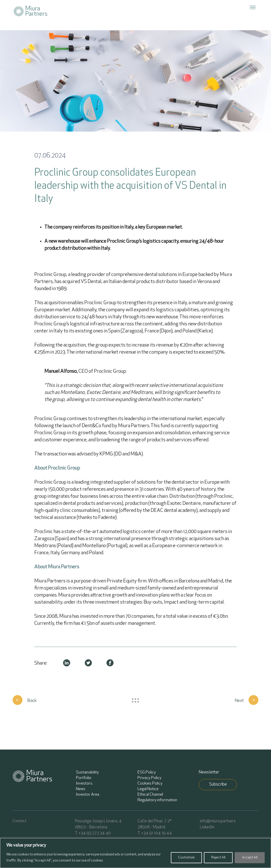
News (81, 789)
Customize (186, 858)
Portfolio (84, 778)
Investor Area (88, 795)
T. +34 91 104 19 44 (155, 833)
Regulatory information (157, 800)
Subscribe (218, 784)
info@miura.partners (218, 821)
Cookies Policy (150, 784)
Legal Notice (148, 789)
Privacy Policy (150, 778)
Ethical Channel (150, 795)
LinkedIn (207, 827)
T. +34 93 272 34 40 (93, 833)
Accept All (250, 858)
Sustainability (87, 772)
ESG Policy (147, 772)
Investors (84, 784)
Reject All (218, 858)
